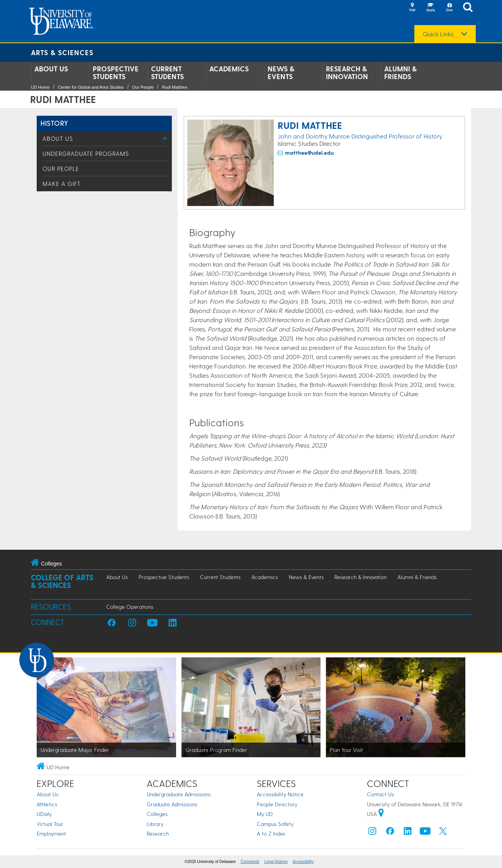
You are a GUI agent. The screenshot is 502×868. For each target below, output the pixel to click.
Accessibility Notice (280, 794)
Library (155, 824)
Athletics (47, 804)
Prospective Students (116, 73)
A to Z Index (271, 833)
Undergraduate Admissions (179, 794)
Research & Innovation (347, 73)
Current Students (167, 73)
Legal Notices (276, 862)
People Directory (277, 804)
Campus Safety (275, 824)
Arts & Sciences (62, 52)
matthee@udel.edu (309, 153)
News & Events (281, 73)
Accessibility (303, 862)
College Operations (130, 607)
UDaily (44, 814)
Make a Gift (62, 184)
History (54, 123)
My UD (265, 814)
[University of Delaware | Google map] (381, 814)
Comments (250, 862)
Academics (229, 69)
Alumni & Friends (400, 73)
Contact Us (380, 794)
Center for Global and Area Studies (91, 87)
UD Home (40, 87)
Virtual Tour (50, 824)
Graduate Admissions (172, 804)
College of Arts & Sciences (62, 581)
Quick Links (438, 34)
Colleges (157, 814)
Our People (143, 87)
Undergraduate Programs (86, 154)
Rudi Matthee (175, 87)
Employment (51, 833)
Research (158, 833)
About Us (51, 69)
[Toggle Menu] (165, 138)
